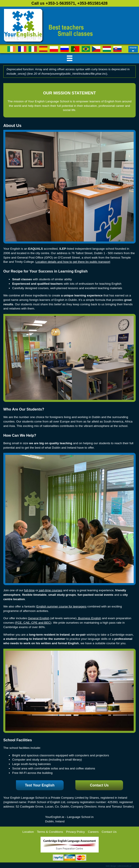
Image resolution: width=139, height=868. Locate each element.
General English (39, 618)
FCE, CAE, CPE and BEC (33, 623)
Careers (93, 832)
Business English (89, 618)
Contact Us (99, 785)
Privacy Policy (75, 832)
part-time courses (50, 590)
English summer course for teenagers (61, 606)
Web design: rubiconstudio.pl (118, 866)
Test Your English (40, 785)
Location (28, 832)
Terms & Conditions (50, 832)
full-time (29, 590)
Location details (46, 262)
